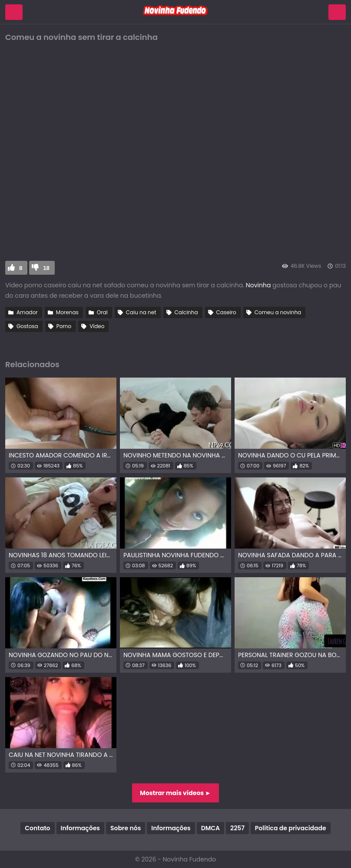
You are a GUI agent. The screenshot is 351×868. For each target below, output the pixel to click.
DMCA (210, 828)
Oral (102, 312)
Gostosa (27, 326)
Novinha (259, 285)
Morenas (67, 312)
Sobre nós (126, 828)
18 (46, 268)
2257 (237, 828)
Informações (80, 828)
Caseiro (226, 312)
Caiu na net (141, 312)
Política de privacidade (291, 828)
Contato (37, 828)
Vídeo (97, 326)
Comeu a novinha (278, 312)
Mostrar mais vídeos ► (175, 793)
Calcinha (186, 312)
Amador (27, 312)
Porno (64, 326)
